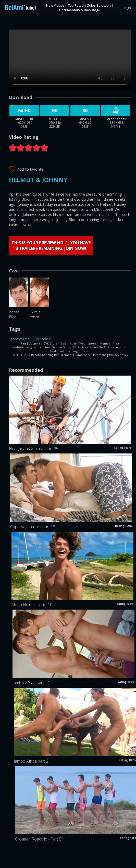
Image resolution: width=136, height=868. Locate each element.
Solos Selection (99, 5)
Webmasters (88, 343)
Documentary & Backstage (80, 10)
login (127, 8)
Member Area (109, 343)
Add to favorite (30, 169)
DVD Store (50, 343)
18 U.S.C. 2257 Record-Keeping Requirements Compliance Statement (59, 355)
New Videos (55, 5)
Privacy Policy (119, 355)
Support (35, 343)
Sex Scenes (42, 339)
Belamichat (68, 343)
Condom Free (20, 339)
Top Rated (76, 5)
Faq (23, 343)
